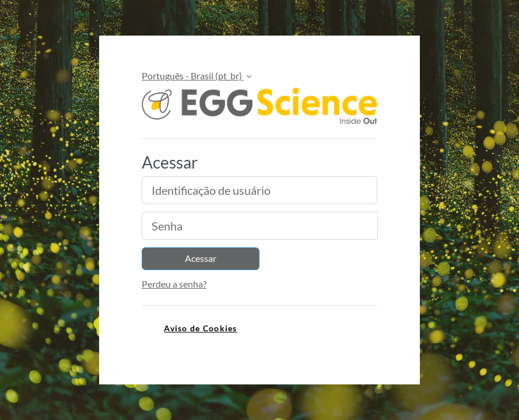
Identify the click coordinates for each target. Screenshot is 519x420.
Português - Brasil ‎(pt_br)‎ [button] (193, 76)
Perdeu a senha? (174, 284)
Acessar (201, 258)
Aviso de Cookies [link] (200, 328)
